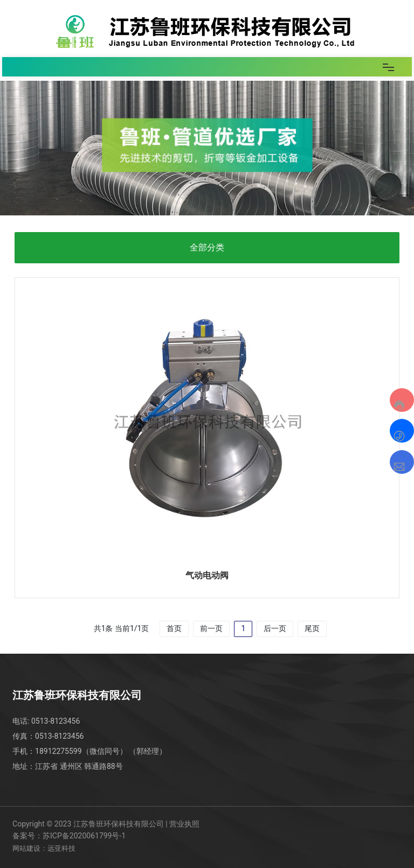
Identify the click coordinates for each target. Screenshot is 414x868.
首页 (174, 628)
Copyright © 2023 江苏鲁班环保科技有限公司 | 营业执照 (106, 824)
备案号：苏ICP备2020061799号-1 (69, 836)
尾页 (312, 628)
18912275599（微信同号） (81, 751)
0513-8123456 (56, 721)
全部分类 (207, 247)
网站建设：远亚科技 (44, 848)
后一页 (275, 628)
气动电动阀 (207, 575)
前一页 (211, 628)
